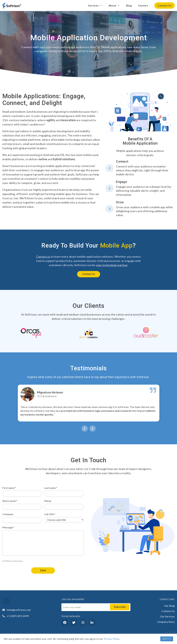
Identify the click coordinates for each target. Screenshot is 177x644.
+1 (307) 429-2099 (16, 616)
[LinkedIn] (92, 622)
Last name (51, 488)
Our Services (167, 616)
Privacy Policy (112, 639)
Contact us (43, 257)
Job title (50, 514)
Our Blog (169, 606)
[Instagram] (83, 622)
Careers (143, 5)
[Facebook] (65, 622)
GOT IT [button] (167, 639)
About (114, 5)
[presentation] (85, 428)
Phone (48, 501)
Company (8, 514)
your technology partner (112, 265)
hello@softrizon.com (17, 610)
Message (8, 527)
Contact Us (164, 5)
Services (95, 5)
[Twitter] (74, 622)
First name (9, 488)
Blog (129, 5)
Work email (10, 501)
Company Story (166, 622)
